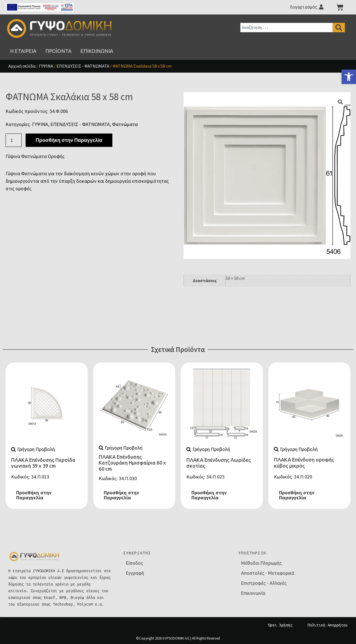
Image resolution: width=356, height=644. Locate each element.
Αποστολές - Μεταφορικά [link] (268, 573)
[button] (340, 102)
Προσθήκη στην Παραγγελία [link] (34, 495)
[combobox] (286, 28)
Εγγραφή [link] (135, 573)
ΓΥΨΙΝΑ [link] (46, 66)
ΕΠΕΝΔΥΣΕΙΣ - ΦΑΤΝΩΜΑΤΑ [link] (83, 66)
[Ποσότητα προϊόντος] (14, 140)
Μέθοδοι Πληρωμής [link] (261, 563)
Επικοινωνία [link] (253, 593)
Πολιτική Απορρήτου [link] (328, 625)
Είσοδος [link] (134, 563)
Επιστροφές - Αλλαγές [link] (264, 583)
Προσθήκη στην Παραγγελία (69, 140)
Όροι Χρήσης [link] (280, 625)
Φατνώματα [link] (125, 124)
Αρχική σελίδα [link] (22, 66)
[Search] (339, 28)
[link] (349, 77)
